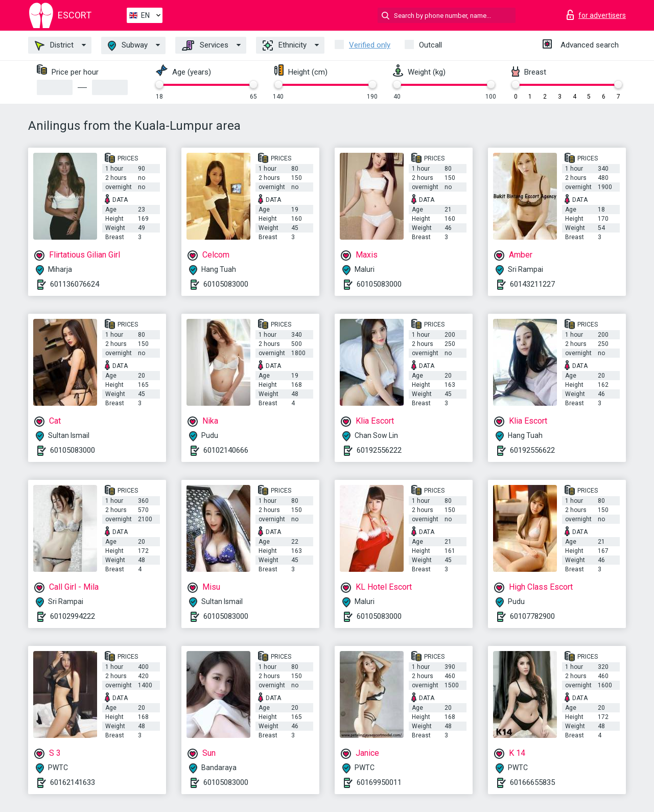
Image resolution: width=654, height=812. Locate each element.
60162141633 (73, 782)
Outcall (430, 45)
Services (205, 45)
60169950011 (379, 782)
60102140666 (226, 450)
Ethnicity (285, 45)
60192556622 (532, 450)
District (54, 45)
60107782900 (532, 616)
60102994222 (73, 616)
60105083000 (226, 284)
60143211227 (532, 284)
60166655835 (532, 782)
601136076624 (75, 284)
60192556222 (379, 450)
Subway (128, 46)
